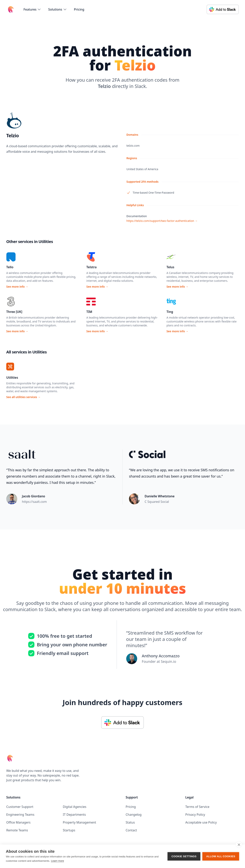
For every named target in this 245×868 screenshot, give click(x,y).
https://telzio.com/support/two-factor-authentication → (162, 221)
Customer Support (20, 807)
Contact (131, 830)
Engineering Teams (20, 815)
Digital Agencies (75, 807)
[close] (239, 845)
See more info (17, 287)
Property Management (79, 822)
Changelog (134, 815)
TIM (89, 312)
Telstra (91, 267)
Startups (69, 830)
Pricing (79, 9)
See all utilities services (23, 397)
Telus (170, 267)
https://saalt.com (34, 502)
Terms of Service (197, 807)
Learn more (57, 861)
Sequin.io (168, 661)
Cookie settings (184, 856)
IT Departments (74, 815)
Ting (170, 312)
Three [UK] (14, 312)
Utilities (12, 378)
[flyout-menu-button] (32, 9)
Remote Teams (17, 830)
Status (130, 822)
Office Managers (18, 822)
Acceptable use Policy (201, 822)
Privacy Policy (195, 815)
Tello (10, 267)
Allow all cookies (221, 856)
